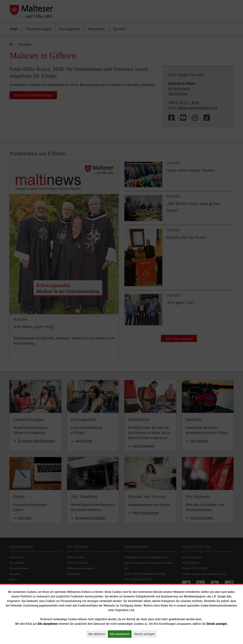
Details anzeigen (145, 634)
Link (132, 610)
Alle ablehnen (98, 634)
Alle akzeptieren (121, 634)
